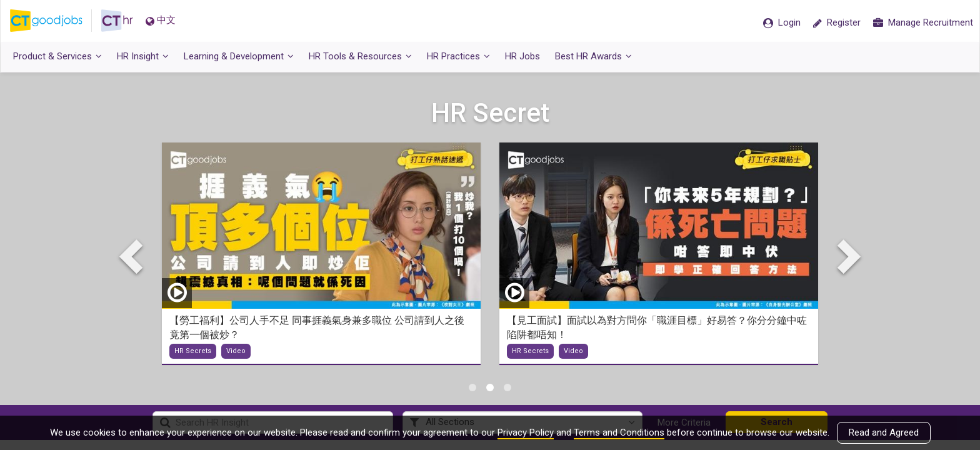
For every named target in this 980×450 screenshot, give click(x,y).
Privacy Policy (526, 432)
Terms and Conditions (619, 432)
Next (846, 256)
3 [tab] (507, 387)
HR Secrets (193, 352)
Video (236, 352)
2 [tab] (490, 387)
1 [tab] (472, 387)
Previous (134, 256)
